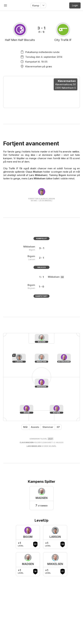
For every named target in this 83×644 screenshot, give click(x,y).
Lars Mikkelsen (38, 175)
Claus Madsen (34, 172)
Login (75, 5)
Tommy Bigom (58, 175)
